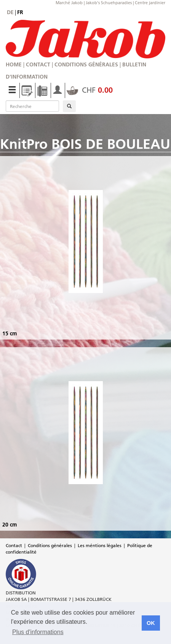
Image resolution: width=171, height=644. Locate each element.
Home (14, 64)
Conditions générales (86, 64)
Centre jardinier (150, 3)
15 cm (10, 333)
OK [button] (151, 623)
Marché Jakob (69, 3)
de (10, 12)
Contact (38, 64)
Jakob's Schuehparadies (109, 3)
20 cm (10, 525)
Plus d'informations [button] (38, 632)
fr (20, 12)
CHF (90, 90)
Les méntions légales (100, 545)
